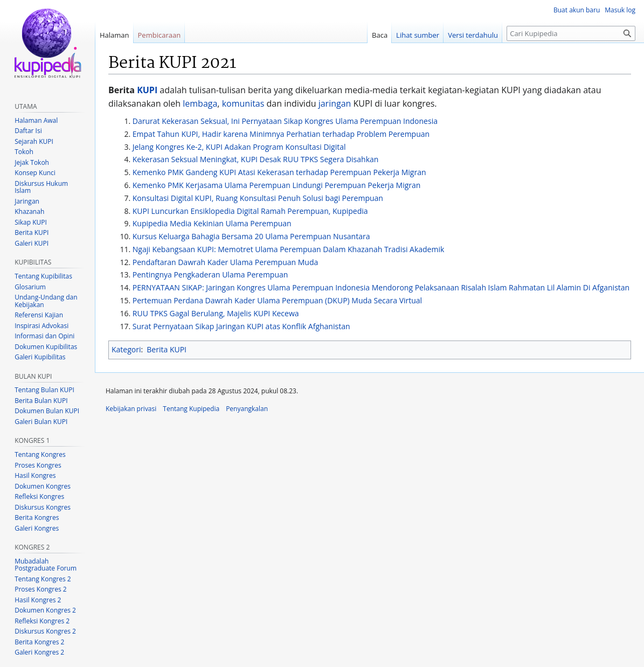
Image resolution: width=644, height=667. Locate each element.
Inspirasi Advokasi (41, 326)
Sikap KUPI (31, 222)
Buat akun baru (577, 10)
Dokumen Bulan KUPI (47, 411)
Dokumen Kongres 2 (45, 610)
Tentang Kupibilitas (43, 276)
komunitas (243, 103)
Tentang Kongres (40, 454)
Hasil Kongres (35, 475)
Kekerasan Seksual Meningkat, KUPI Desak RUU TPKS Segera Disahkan (256, 159)
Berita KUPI (167, 349)
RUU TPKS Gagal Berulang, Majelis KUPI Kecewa (216, 313)
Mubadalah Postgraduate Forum (46, 565)
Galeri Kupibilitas (40, 357)
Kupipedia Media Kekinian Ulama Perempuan (212, 223)
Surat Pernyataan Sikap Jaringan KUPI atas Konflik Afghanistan (241, 326)
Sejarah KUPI (34, 141)
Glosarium (30, 287)
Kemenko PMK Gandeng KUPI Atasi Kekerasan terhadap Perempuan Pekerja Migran (279, 172)
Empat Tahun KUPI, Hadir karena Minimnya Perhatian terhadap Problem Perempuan (281, 134)
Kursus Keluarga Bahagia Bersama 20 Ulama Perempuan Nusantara (251, 236)
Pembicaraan (160, 35)
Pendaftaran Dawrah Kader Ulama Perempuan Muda (225, 262)
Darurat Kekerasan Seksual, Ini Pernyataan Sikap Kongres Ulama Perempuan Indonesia (285, 121)
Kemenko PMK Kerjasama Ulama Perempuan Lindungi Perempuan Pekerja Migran (277, 185)
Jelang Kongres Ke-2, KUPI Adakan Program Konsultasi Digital (239, 147)
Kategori (126, 349)
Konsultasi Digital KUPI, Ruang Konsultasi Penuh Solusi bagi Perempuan (258, 198)
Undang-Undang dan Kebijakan (46, 301)
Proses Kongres (38, 465)
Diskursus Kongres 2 (45, 631)
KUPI (147, 90)
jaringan (335, 103)
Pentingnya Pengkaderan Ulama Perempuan (210, 275)
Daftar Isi (28, 131)
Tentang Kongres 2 (43, 579)
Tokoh (24, 152)
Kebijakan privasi (131, 409)
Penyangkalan (247, 409)
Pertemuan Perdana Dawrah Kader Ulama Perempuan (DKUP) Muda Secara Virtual (277, 300)
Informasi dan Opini (44, 336)
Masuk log (620, 10)
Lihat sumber (418, 35)
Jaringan (27, 201)
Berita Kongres (37, 517)
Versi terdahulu (473, 35)
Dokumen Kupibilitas (46, 347)
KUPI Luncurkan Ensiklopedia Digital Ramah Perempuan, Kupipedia (250, 211)
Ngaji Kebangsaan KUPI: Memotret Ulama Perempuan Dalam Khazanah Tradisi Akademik (289, 249)
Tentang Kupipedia (191, 409)
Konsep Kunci (35, 173)
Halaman (115, 35)
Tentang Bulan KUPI (44, 390)
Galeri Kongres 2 (39, 652)
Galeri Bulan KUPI (41, 422)
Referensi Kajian (39, 315)
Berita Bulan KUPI (41, 401)
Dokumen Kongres (43, 486)
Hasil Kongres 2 (38, 600)
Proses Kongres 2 (40, 589)
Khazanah (29, 211)
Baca (380, 35)
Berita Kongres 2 (39, 642)
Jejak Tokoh (32, 162)
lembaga (200, 103)
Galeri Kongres (37, 528)
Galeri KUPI (32, 243)
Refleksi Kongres (39, 496)
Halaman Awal (36, 120)
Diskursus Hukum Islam (41, 187)
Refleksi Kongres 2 (42, 621)
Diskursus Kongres (43, 507)
